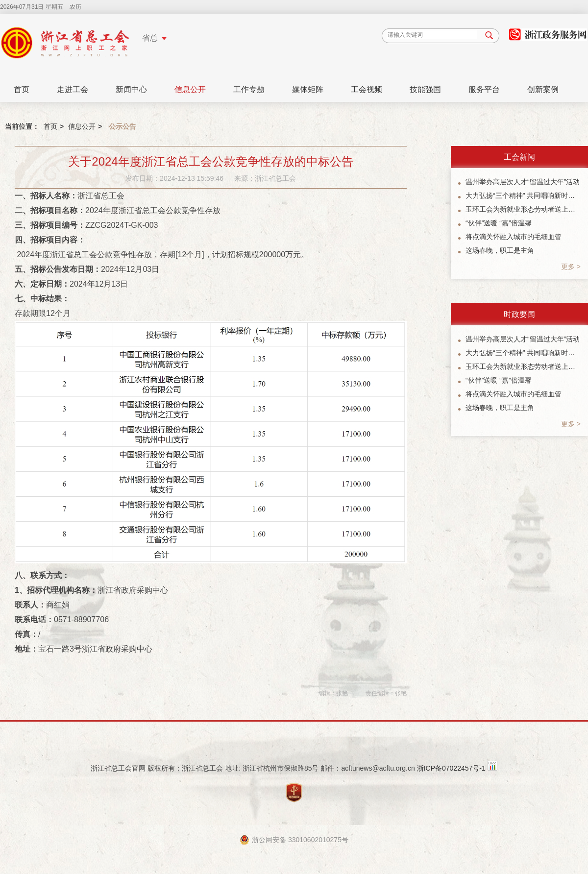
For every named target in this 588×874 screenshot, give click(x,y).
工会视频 (367, 89)
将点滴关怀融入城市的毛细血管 (514, 237)
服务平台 (484, 89)
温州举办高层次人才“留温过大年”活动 (523, 182)
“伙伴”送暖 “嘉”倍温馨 (499, 223)
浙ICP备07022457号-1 (451, 768)
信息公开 (190, 89)
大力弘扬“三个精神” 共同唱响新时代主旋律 (523, 195)
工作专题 (249, 89)
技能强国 (425, 89)
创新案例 (543, 89)
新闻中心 (131, 89)
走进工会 (73, 89)
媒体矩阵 (308, 89)
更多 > (571, 267)
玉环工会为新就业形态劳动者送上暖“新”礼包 (523, 209)
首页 (22, 89)
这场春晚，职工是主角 (500, 250)
